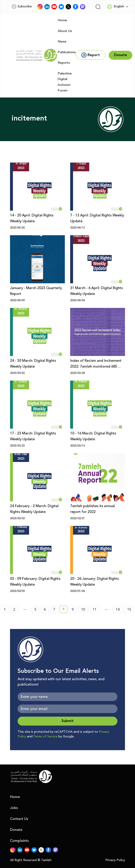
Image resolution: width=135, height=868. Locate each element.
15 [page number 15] (129, 609)
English (116, 7)
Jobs (14, 808)
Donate (16, 830)
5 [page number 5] (35, 609)
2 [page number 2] (14, 609)
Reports (64, 63)
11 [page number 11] (94, 609)
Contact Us (19, 819)
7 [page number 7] (54, 609)
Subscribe (22, 6)
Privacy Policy (115, 860)
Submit (67, 721)
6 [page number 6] (45, 609)
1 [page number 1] (5, 609)
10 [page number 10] (83, 609)
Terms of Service (45, 737)
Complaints (19, 841)
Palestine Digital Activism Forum (65, 82)
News (62, 41)
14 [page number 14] (118, 609)
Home (62, 20)
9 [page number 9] (73, 609)
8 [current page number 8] (65, 610)
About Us (65, 31)
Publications (67, 52)
